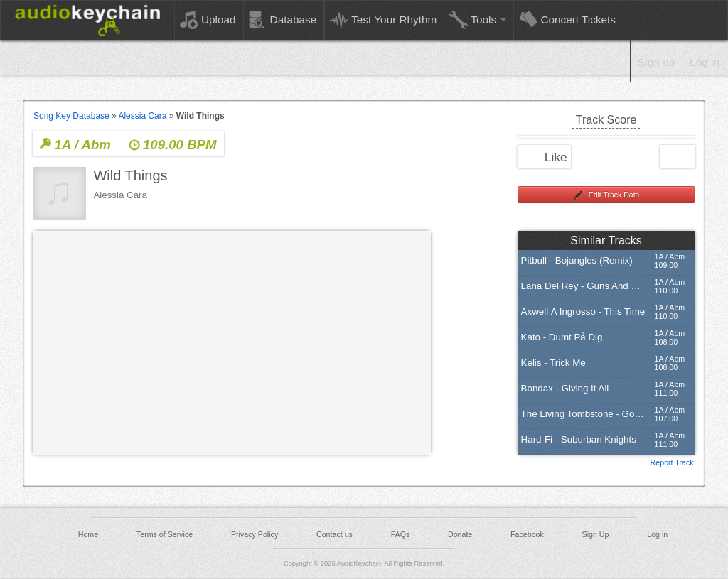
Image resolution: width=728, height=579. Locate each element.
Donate (460, 534)
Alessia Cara (142, 116)
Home (88, 534)
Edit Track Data (606, 195)
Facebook (527, 534)
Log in (705, 62)
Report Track (672, 462)
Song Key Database (71, 116)
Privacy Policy (255, 534)
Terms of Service (165, 534)
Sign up (656, 62)
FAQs (401, 534)
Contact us (334, 534)
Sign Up (596, 534)
